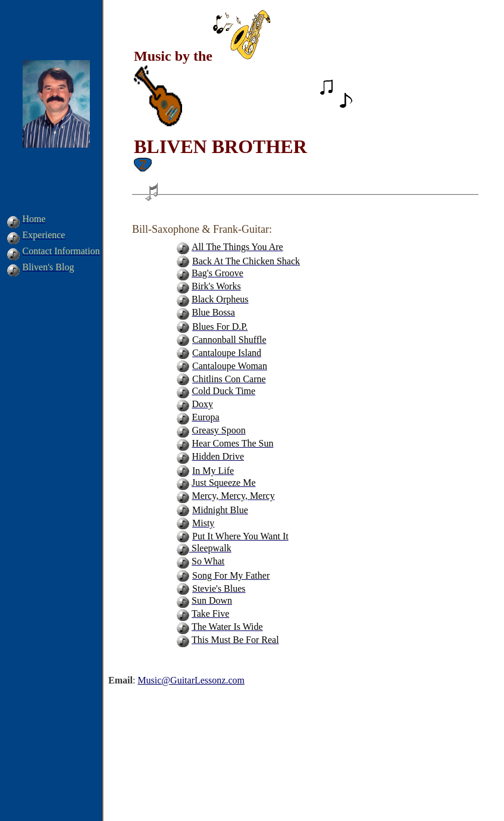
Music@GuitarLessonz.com (191, 680)
